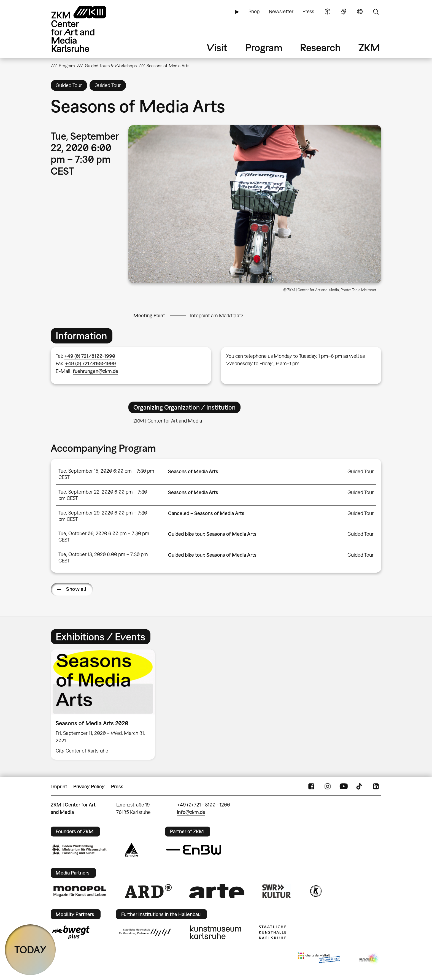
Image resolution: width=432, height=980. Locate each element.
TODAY (30, 950)
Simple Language (328, 12)
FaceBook (311, 787)
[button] (255, 204)
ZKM (369, 48)
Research (320, 48)
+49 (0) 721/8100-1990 (90, 356)
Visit (217, 48)
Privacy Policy (89, 787)
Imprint (59, 787)
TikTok (360, 787)
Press (308, 11)
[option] (105, 705)
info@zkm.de (191, 812)
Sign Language (344, 12)
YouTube (344, 787)
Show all (76, 589)
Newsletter (281, 11)
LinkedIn (376, 787)
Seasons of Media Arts (193, 471)
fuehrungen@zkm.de (95, 371)
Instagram (328, 787)
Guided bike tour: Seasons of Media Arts (212, 534)
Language (360, 12)
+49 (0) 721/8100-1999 (91, 363)
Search (376, 12)
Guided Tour (361, 471)
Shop (254, 11)
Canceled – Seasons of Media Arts (206, 513)
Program (264, 48)
